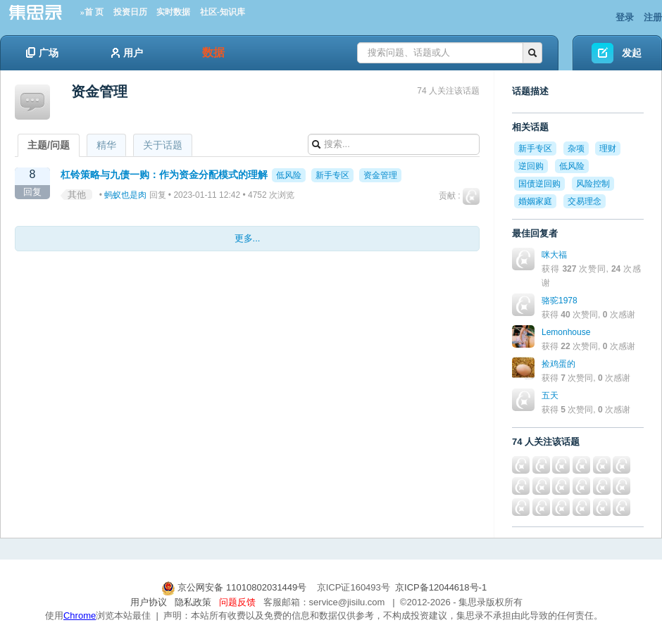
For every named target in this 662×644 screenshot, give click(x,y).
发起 (632, 53)
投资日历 (130, 12)
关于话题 (163, 145)
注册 (653, 17)
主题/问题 (49, 145)
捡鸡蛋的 (558, 364)
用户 (127, 53)
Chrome (80, 615)
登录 (625, 17)
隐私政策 (193, 602)
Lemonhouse (566, 332)
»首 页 (92, 12)
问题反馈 (237, 602)
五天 (550, 396)
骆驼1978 (560, 301)
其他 (77, 195)
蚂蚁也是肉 (125, 195)
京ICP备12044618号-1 (441, 587)
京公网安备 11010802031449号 (235, 587)
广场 (42, 53)
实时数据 (173, 12)
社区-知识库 (223, 12)
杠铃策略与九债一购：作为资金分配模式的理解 (164, 175)
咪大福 (554, 255)
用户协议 (149, 602)
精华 (106, 145)
